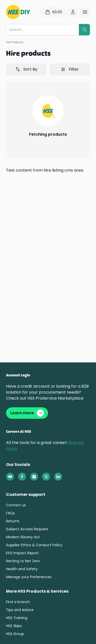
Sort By (26, 69)
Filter (70, 69)
